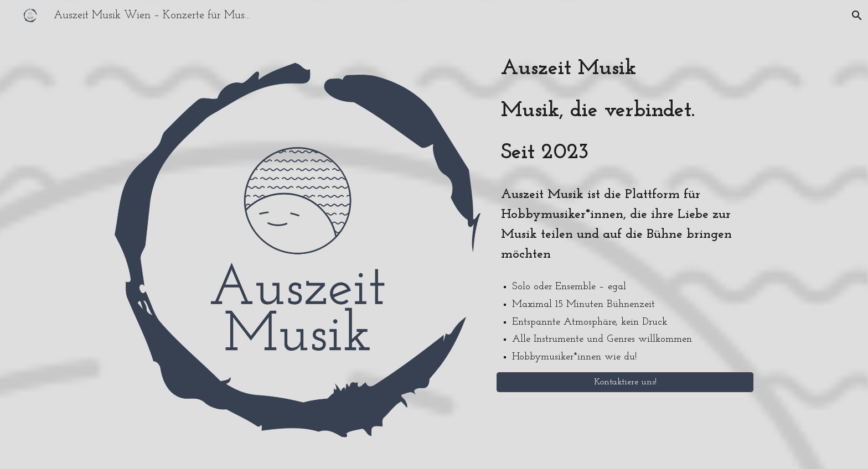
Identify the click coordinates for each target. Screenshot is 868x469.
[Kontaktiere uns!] (625, 382)
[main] (625, 111)
